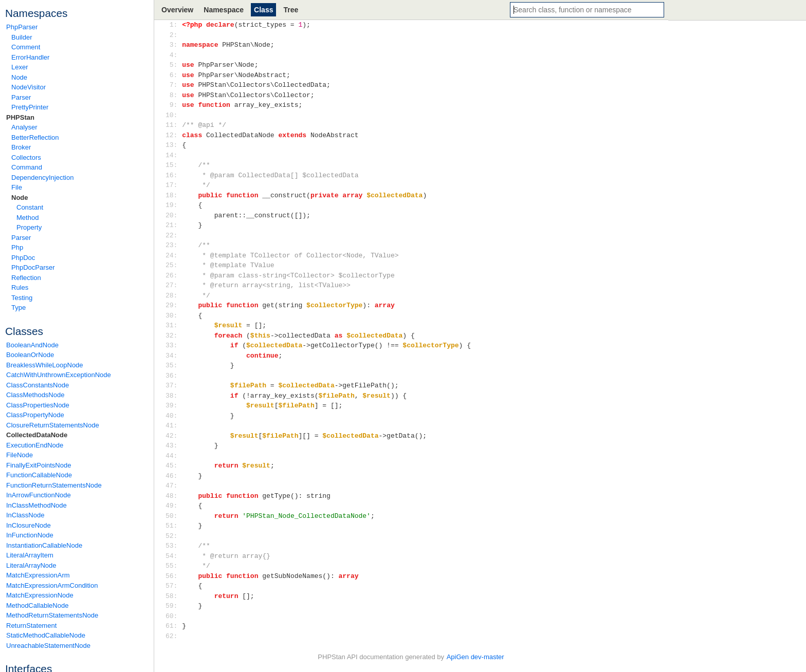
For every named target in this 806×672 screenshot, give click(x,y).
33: (173, 345)
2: (173, 35)
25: (173, 265)
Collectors (26, 157)
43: (173, 445)
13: (173, 145)
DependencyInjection (42, 178)
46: (173, 476)
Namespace (224, 10)
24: (173, 255)
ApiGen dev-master (475, 657)
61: (173, 626)
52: (173, 536)
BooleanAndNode (32, 345)
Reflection (26, 278)
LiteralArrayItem (30, 555)
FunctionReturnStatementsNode (54, 485)
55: (173, 566)
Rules (20, 287)
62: (173, 636)
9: (173, 105)
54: (173, 556)
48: (173, 496)
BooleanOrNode (30, 355)
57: (173, 586)
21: (173, 225)
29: (173, 305)
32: (173, 335)
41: (173, 425)
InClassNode (25, 515)
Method (28, 218)
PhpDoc (23, 258)
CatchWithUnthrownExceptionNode (59, 375)
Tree (291, 10)
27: (173, 285)
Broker (21, 147)
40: (173, 416)
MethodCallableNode (37, 605)
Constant (30, 207)
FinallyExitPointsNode (39, 465)
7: (173, 85)
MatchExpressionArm (38, 575)
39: (173, 405)
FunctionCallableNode (39, 475)
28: (173, 295)
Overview (177, 10)
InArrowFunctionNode (39, 495)
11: (173, 125)
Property (29, 227)
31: (173, 325)
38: (173, 396)
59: (173, 606)
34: (173, 356)
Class (263, 10)
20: (173, 215)
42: (173, 436)
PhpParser (22, 27)
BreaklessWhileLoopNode (45, 365)
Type (19, 307)
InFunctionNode (30, 535)
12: (173, 135)
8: (173, 95)
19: (173, 205)
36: (173, 376)
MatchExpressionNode (40, 595)
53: (173, 546)
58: (173, 596)
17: (173, 185)
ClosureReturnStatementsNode (53, 425)
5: (173, 65)
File (17, 187)
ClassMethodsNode (35, 395)
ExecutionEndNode (35, 445)
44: (173, 456)
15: (173, 165)
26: (173, 275)
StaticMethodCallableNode (46, 635)
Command (27, 167)
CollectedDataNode (37, 435)
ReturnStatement (31, 626)
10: (173, 115)
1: (173, 25)
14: (173, 155)
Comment (26, 47)
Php (17, 247)
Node (19, 77)
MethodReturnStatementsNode (52, 615)
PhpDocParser (33, 267)
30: (173, 315)
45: (173, 465)
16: (173, 175)
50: (173, 516)
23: (173, 245)
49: (173, 506)
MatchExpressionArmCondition (52, 585)
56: (173, 576)
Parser (21, 97)
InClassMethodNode (36, 505)
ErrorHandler (30, 57)
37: (173, 385)
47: (173, 486)
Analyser (24, 127)
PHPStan (20, 117)
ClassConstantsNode (38, 385)
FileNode (20, 455)
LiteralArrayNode (31, 565)
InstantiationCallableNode (44, 545)
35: (173, 365)
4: (173, 55)
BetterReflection (35, 137)
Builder (22, 37)
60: (173, 616)
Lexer (20, 67)
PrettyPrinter (30, 107)
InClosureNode (29, 525)
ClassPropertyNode (35, 415)
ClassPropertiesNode (38, 405)
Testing (22, 298)
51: (173, 526)
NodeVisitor (29, 87)
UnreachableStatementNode (48, 646)
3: (173, 45)
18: (173, 195)
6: (173, 75)
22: (173, 235)
